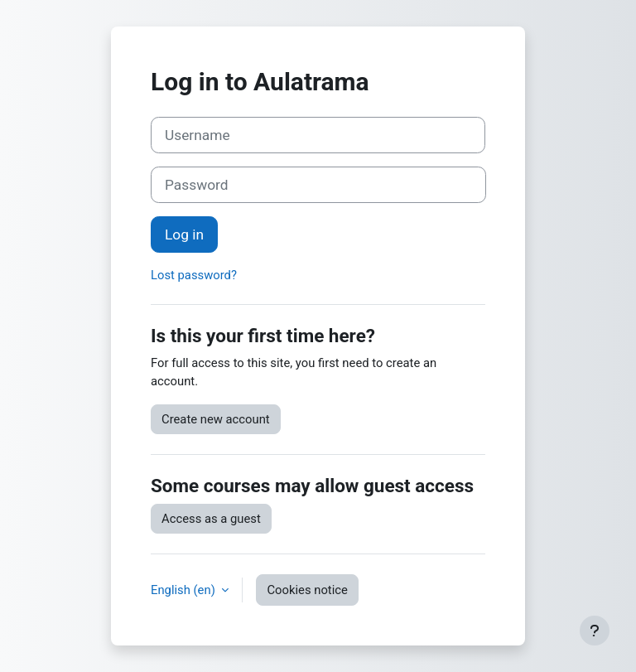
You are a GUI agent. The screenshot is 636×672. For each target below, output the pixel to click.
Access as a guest (211, 519)
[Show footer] (595, 631)
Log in (184, 234)
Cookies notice (307, 590)
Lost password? (194, 275)
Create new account (216, 419)
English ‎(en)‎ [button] (184, 590)
